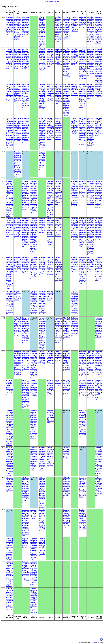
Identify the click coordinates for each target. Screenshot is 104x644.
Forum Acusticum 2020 (52, 2)
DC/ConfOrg (94, 642)
